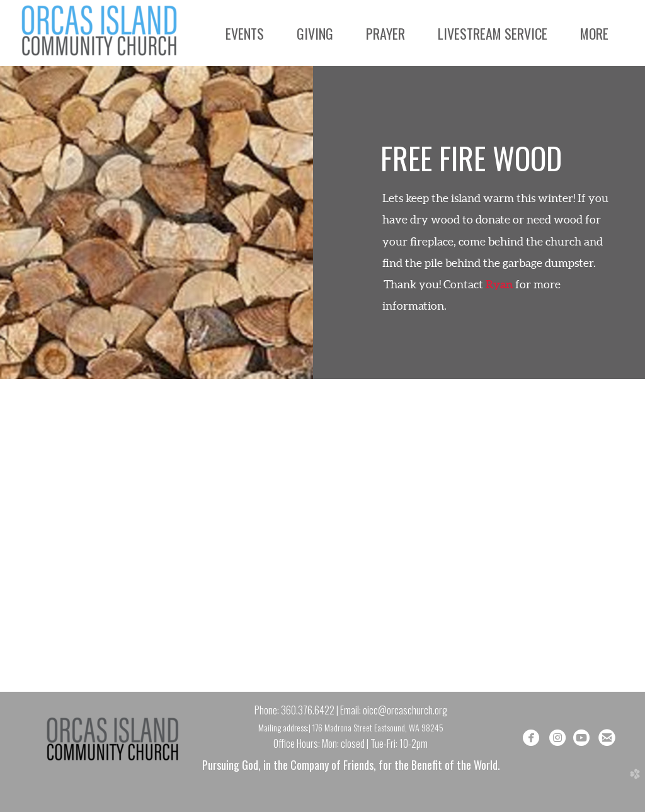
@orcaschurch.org (413, 710)
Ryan (499, 284)
